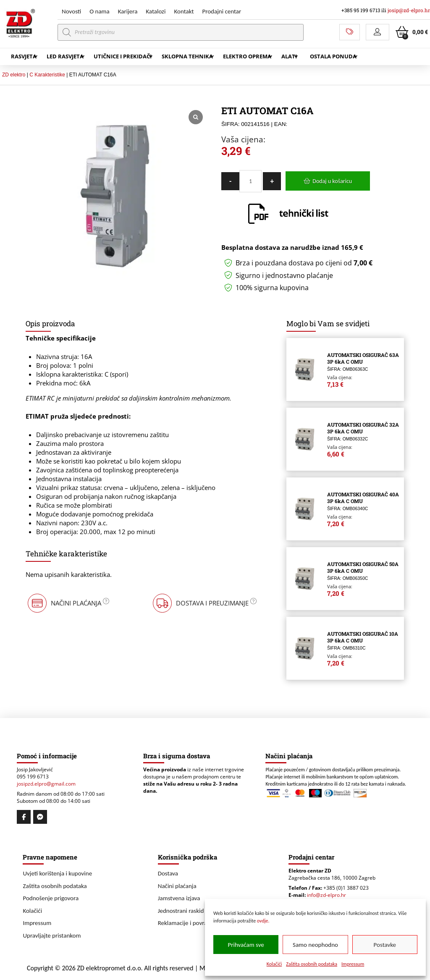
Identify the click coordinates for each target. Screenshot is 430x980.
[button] (378, 32)
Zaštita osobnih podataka (312, 964)
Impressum (353, 964)
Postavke (385, 945)
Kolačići (274, 964)
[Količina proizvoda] (250, 181)
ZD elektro (14, 75)
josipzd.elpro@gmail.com (46, 784)
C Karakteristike (47, 75)
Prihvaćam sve (246, 945)
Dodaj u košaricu (332, 181)
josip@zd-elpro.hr (409, 10)
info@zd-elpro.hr (326, 895)
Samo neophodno (315, 945)
